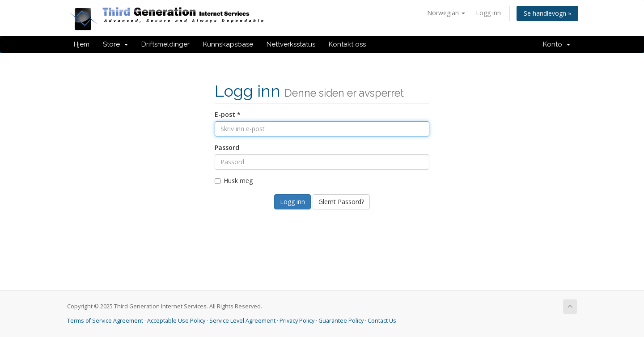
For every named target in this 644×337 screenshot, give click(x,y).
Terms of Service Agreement (105, 321)
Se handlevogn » (547, 13)
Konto (557, 44)
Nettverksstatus (291, 44)
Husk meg (234, 181)
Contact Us (382, 321)
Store (115, 44)
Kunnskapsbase (228, 44)
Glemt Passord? (341, 202)
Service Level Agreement (242, 321)
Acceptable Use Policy (176, 321)
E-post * (228, 114)
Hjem (82, 44)
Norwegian (446, 13)
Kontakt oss (347, 44)
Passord (227, 147)
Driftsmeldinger (165, 44)
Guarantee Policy (341, 321)
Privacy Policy (297, 321)
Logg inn (488, 13)
